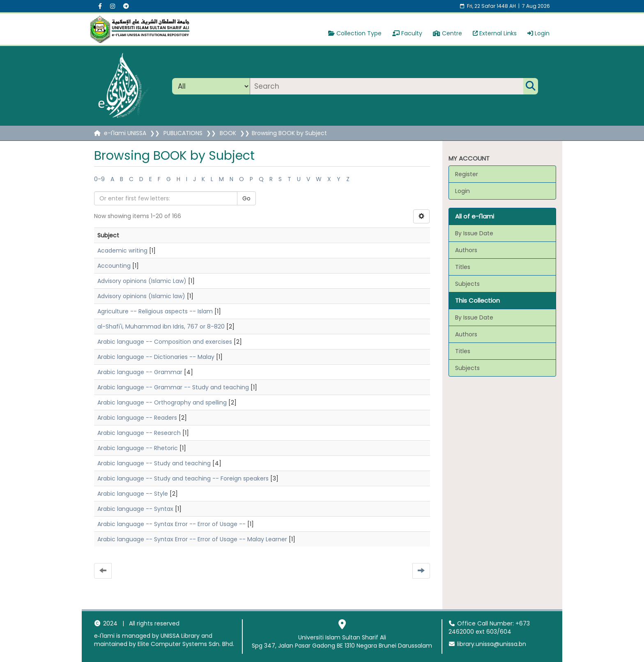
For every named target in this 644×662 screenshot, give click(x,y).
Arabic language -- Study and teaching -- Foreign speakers (183, 478)
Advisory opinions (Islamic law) (141, 296)
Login (538, 33)
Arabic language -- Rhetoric (138, 448)
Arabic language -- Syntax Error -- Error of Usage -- (171, 524)
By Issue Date (474, 233)
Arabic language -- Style (133, 494)
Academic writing (122, 251)
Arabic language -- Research (139, 433)
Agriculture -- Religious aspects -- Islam (155, 311)
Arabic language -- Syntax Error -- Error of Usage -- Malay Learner (192, 539)
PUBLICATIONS (183, 133)
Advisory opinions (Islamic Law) (142, 281)
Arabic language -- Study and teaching (154, 463)
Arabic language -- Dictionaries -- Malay (156, 357)
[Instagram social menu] (113, 6)
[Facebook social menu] (100, 6)
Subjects (467, 284)
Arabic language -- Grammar (140, 372)
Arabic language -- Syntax (135, 509)
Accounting (114, 266)
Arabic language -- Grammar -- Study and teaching (173, 387)
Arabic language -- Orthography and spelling (162, 402)
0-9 (99, 179)
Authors (466, 250)
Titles (463, 267)
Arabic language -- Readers (137, 418)
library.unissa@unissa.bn (488, 644)
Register (467, 174)
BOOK (228, 133)
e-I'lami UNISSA (125, 133)
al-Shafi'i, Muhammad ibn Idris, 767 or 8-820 (161, 326)
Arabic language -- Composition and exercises (165, 342)
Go (246, 198)
